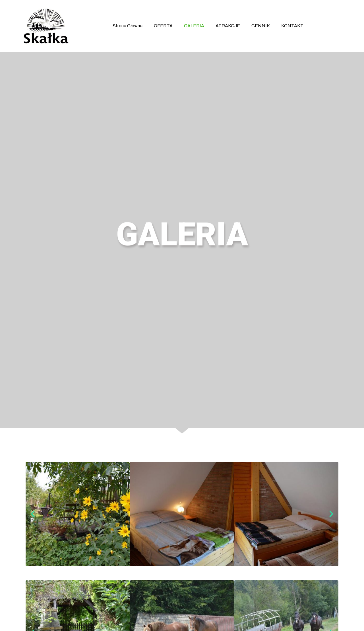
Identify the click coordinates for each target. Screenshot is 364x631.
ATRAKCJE (228, 26)
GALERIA (194, 26)
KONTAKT (292, 26)
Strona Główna (128, 26)
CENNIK (261, 26)
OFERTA (163, 26)
